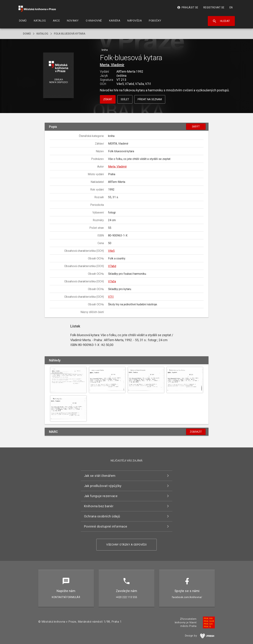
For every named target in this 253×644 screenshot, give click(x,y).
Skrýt (196, 127)
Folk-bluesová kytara (70, 34)
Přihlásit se (188, 7)
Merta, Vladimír (112, 65)
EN (231, 7)
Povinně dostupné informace (106, 526)
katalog (42, 34)
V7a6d (112, 266)
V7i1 (111, 297)
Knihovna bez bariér (99, 506)
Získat (108, 99)
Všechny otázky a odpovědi (126, 545)
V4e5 (111, 251)
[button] (58, 76)
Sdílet (125, 99)
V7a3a (112, 281)
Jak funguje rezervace (101, 496)
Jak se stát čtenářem (100, 476)
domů (27, 34)
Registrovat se (214, 7)
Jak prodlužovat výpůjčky (103, 486)
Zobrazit (196, 432)
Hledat (221, 21)
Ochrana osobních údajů (102, 516)
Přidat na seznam (150, 99)
